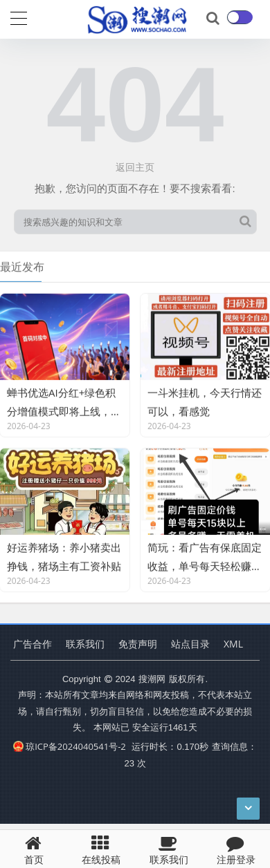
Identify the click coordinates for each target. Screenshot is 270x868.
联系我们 (85, 644)
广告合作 (33, 644)
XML (233, 644)
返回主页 (135, 167)
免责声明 (138, 644)
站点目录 (190, 644)
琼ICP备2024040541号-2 (70, 746)
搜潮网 (152, 679)
